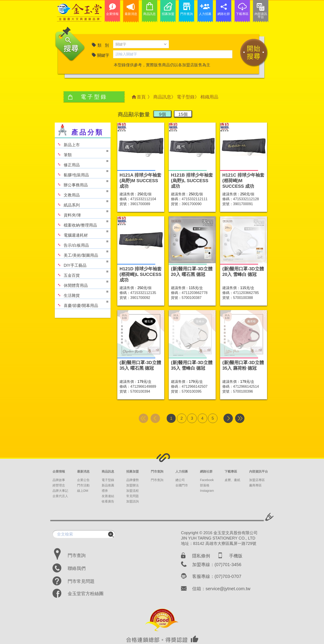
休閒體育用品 (82, 283)
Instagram (207, 491)
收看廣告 (108, 501)
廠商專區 (255, 485)
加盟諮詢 (133, 501)
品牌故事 (59, 480)
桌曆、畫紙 (232, 480)
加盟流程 (133, 491)
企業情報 (59, 471)
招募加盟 (133, 471)
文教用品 (82, 193)
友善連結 (108, 496)
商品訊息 (162, 97)
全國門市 (182, 485)
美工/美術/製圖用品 (82, 253)
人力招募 (182, 471)
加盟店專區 (257, 480)
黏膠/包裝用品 (82, 173)
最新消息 (83, 471)
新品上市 (67, 143)
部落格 (205, 485)
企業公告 (83, 480)
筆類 (82, 153)
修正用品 (82, 163)
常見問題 (133, 496)
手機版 (236, 556)
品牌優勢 (133, 480)
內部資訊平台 (259, 471)
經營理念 (59, 485)
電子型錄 (186, 97)
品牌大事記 (60, 491)
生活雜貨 (82, 293)
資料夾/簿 (82, 213)
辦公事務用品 (82, 183)
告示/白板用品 (82, 243)
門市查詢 (157, 471)
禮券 (105, 491)
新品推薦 (108, 485)
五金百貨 (82, 273)
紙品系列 (82, 203)
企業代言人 (60, 496)
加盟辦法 (133, 485)
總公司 (180, 480)
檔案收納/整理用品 (82, 223)
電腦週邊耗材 (82, 233)
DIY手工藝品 (82, 263)
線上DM (83, 491)
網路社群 (206, 471)
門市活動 (83, 485)
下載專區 (231, 471)
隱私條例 (201, 556)
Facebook (207, 480)
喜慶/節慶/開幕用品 (82, 303)
